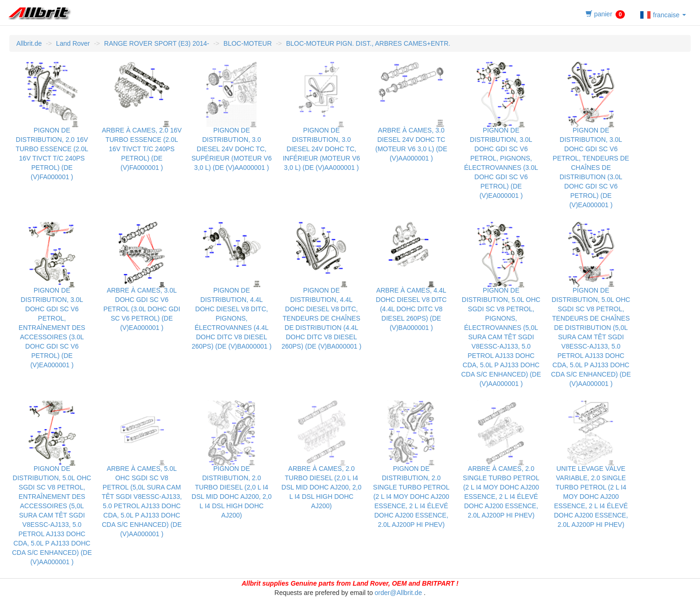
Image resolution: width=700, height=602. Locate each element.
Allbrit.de (29, 43)
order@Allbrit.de (398, 593)
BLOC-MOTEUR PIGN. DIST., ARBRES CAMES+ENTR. (368, 43)
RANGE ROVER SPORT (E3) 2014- (157, 43)
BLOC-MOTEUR (248, 43)
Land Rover (73, 43)
